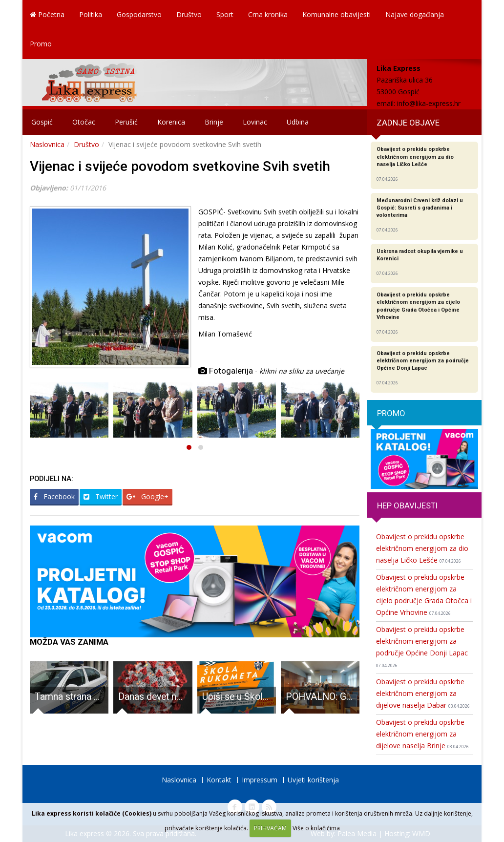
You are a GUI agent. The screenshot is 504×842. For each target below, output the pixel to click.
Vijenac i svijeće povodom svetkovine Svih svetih (180, 166)
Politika (91, 14)
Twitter (101, 496)
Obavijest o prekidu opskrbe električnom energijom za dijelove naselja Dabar (423, 693)
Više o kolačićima (316, 828)
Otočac (84, 122)
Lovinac (255, 122)
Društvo (189, 14)
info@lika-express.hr (429, 103)
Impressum (260, 780)
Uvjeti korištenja (313, 780)
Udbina (298, 122)
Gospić (42, 122)
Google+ (147, 496)
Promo (41, 44)
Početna (47, 14)
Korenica (171, 122)
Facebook (54, 496)
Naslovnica (47, 144)
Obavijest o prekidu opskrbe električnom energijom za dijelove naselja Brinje (422, 734)
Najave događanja (415, 14)
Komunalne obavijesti (336, 14)
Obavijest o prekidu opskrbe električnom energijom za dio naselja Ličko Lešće (422, 548)
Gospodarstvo (139, 14)
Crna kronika (268, 14)
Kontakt (219, 780)
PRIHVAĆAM (270, 828)
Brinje (214, 122)
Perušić (126, 122)
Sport (225, 14)
